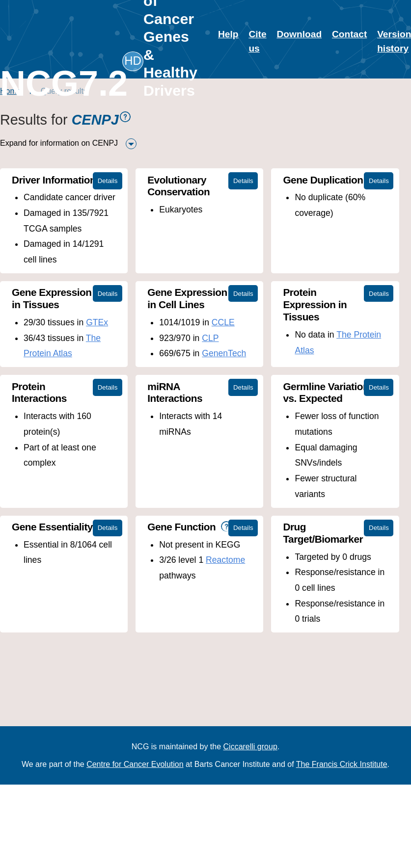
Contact (349, 34)
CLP (210, 338)
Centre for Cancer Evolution (135, 764)
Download (299, 34)
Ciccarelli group (250, 747)
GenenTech (224, 353)
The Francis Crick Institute (342, 764)
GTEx (97, 322)
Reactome (225, 560)
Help (228, 34)
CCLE (223, 322)
